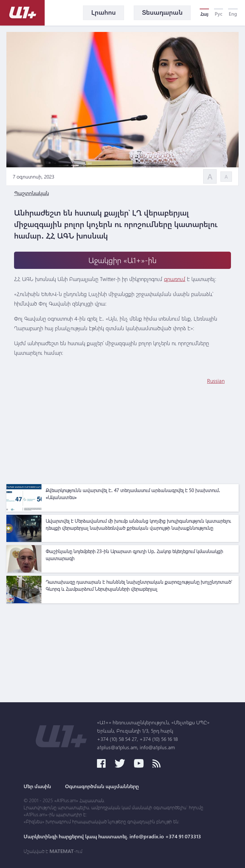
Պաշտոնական (31, 193)
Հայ (204, 14)
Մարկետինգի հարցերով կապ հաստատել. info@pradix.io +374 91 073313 (112, 836)
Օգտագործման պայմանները (102, 786)
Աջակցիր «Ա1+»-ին (122, 260)
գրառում (175, 279)
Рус (219, 14)
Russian (216, 381)
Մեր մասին (37, 786)
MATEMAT (62, 851)
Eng (233, 14)
